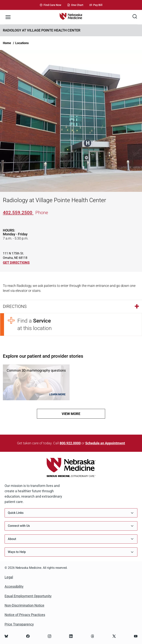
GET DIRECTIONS (16, 263)
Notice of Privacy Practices (25, 615)
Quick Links (71, 513)
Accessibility (14, 586)
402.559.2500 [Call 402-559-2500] (18, 213)
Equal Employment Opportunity (28, 596)
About (71, 539)
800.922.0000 (70, 443)
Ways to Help (71, 552)
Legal (9, 577)
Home (7, 43)
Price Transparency (19, 624)
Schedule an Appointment (105, 443)
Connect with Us (71, 526)
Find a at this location (34, 324)
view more (71, 414)
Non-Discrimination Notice (24, 605)
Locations (22, 43)
